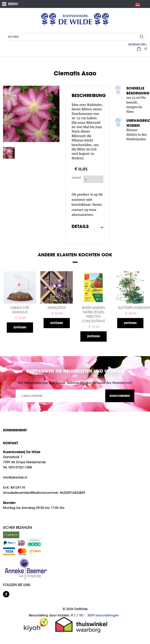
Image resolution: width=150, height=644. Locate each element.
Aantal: (76, 178)
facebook (6, 594)
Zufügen (20, 327)
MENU (13, 4)
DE (139, 4)
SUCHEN (142, 36)
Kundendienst (15, 430)
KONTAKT (11, 443)
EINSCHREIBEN (120, 396)
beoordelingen (103, 615)
